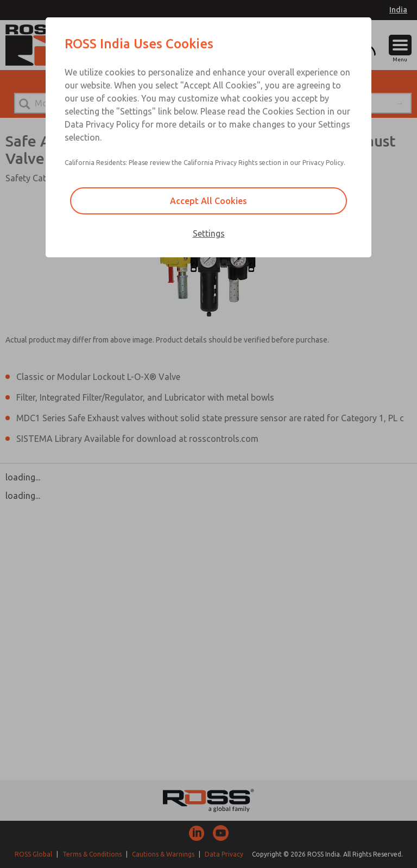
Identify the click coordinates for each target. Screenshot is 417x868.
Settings (209, 233)
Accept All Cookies (208, 201)
